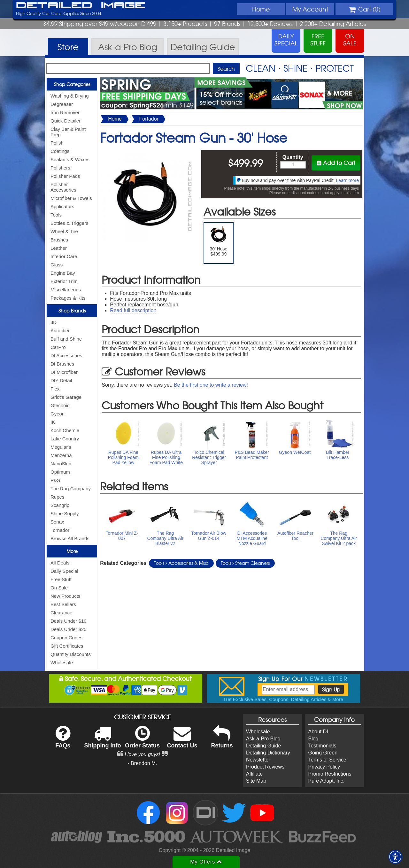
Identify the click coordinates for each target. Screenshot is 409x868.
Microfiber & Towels (71, 198)
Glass (57, 265)
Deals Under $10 (69, 621)
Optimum (60, 472)
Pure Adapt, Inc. (326, 781)
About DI (318, 732)
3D (54, 322)
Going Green (323, 753)
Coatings (60, 151)
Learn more (347, 180)
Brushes (59, 240)
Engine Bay (63, 273)
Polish (57, 143)
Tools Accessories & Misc (181, 563)
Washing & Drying (70, 96)
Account (310, 9)
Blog (313, 739)
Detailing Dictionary (268, 753)
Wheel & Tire (64, 231)
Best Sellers (63, 604)
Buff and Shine (66, 339)
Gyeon (58, 414)
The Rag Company (71, 489)
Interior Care (64, 256)
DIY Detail (61, 380)
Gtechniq (60, 405)
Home (261, 9)
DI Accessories (66, 355)
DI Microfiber (64, 372)
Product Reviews (265, 767)
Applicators (62, 206)
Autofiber (60, 331)
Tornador (60, 530)
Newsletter (258, 760)
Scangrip (60, 505)
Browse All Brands (70, 538)
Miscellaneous (66, 290)
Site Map (256, 781)
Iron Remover (65, 112)
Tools (56, 215)
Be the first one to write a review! (211, 385)
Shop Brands (72, 311)
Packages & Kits (68, 298)
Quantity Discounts (71, 654)
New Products (65, 596)
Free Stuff (61, 579)
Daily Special (64, 571)
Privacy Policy (324, 767)
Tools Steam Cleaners (245, 563)
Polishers (60, 168)
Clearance (61, 613)
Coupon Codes (66, 638)
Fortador (149, 119)
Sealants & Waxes (70, 159)
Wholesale (62, 663)
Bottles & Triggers (69, 223)
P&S (55, 480)
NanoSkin (61, 464)
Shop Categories (72, 84)
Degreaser (62, 104)
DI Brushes (62, 364)
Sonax (57, 522)
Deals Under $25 (69, 629)
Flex (55, 389)
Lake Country (65, 439)
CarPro (58, 347)
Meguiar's (61, 447)
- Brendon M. (142, 763)
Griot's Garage (66, 397)
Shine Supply (65, 513)
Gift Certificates (67, 646)
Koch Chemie (65, 430)
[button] (395, 857)
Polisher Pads (65, 176)
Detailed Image (81, 6)
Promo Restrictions (330, 774)
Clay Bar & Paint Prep (68, 132)
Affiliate (254, 774)
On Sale (59, 588)
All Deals (60, 563)
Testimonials (322, 746)
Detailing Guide (263, 746)
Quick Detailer (66, 121)
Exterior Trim (64, 281)
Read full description (133, 310)
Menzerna (61, 455)
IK (53, 422)
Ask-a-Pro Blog (263, 739)
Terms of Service (327, 760)
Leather (59, 248)
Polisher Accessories (63, 187)
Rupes (57, 497)
